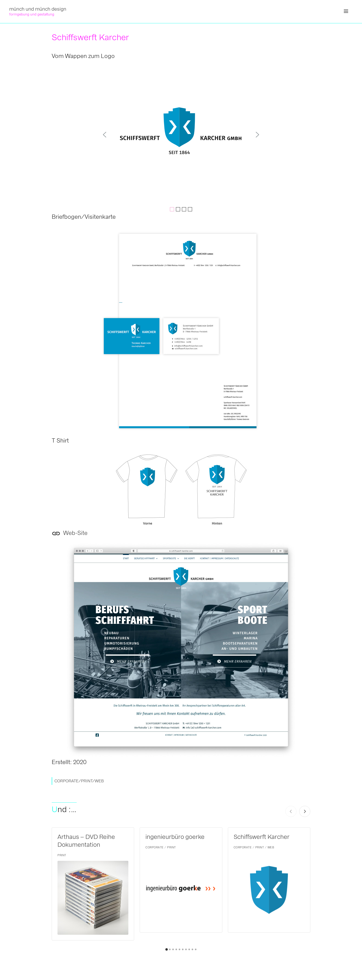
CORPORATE (66, 781)
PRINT (87, 781)
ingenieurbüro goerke (175, 837)
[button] (346, 12)
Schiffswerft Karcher (262, 837)
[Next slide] (305, 811)
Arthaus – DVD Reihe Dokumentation (86, 841)
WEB (99, 781)
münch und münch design (38, 9)
